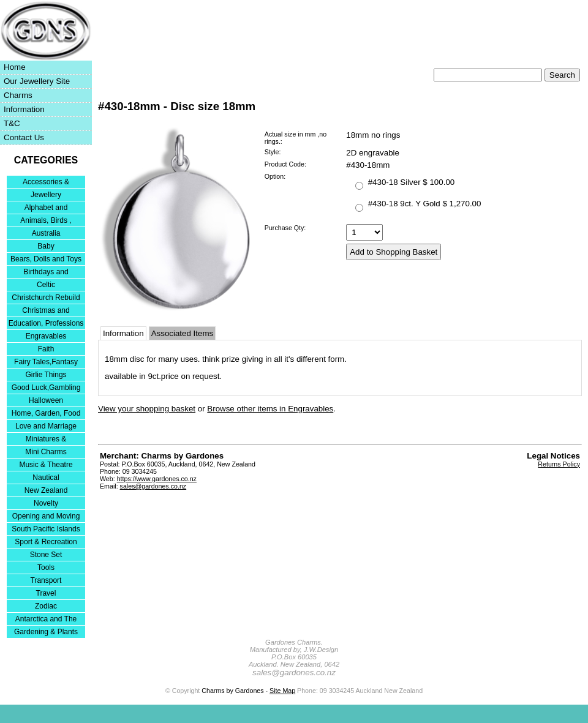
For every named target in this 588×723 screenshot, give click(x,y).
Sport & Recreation (46, 542)
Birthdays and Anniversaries (46, 273)
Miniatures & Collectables (46, 440)
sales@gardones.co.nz (153, 486)
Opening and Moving (46, 516)
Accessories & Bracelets (46, 183)
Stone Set (46, 555)
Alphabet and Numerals (46, 208)
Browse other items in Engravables (270, 409)
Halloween (46, 400)
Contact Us (24, 137)
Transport (46, 580)
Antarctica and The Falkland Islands (46, 620)
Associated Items (182, 333)
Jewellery (46, 195)
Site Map (282, 691)
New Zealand (46, 490)
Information (24, 109)
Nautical (46, 478)
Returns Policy (559, 464)
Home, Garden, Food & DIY (46, 414)
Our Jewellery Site (37, 81)
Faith (46, 349)
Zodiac (46, 606)
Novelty (46, 503)
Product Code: (285, 164)
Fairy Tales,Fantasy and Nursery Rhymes (46, 363)
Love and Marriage (46, 426)
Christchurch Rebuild (46, 298)
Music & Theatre (46, 465)
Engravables (46, 336)
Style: (273, 152)
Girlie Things (46, 375)
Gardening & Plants (46, 632)
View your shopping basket (147, 409)
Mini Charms (46, 452)
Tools (46, 568)
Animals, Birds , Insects (46, 221)
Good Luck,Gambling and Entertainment (46, 388)
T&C (12, 123)
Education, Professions (46, 323)
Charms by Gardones (232, 691)
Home (15, 67)
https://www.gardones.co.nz (157, 479)
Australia (46, 233)
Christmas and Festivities (46, 311)
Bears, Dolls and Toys (46, 259)
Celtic (46, 285)
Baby (46, 246)
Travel (46, 593)
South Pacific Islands (46, 529)
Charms (18, 95)
